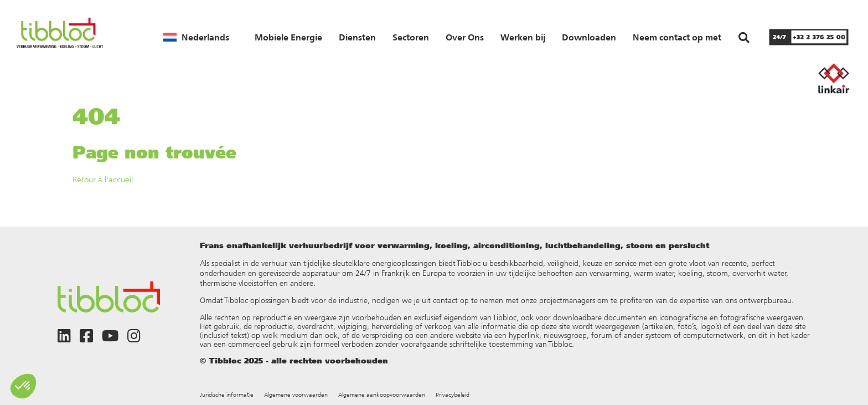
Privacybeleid (453, 395)
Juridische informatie (227, 395)
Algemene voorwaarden (296, 395)
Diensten (357, 37)
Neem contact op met (677, 37)
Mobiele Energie (288, 37)
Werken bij (523, 37)
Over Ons (465, 37)
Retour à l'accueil (103, 179)
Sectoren (411, 37)
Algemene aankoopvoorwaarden (382, 395)
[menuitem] (196, 37)
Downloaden (589, 37)
